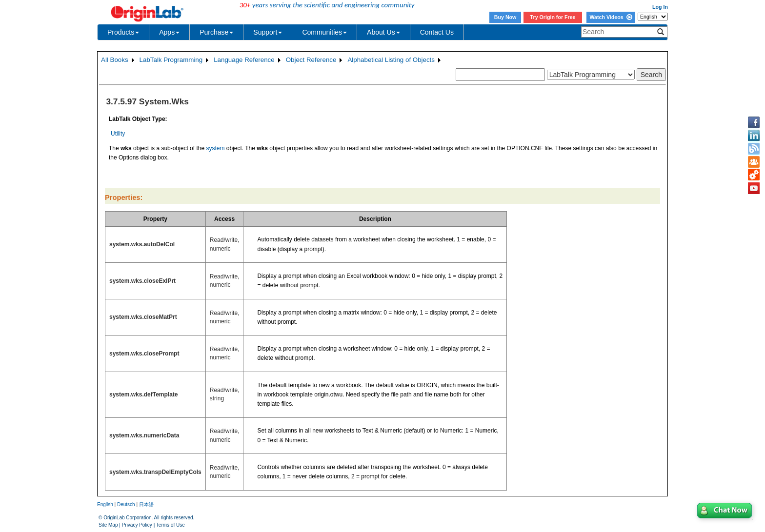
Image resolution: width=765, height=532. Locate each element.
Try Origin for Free (553, 17)
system (215, 148)
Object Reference (311, 60)
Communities (324, 32)
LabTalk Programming (171, 60)
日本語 (146, 504)
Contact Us (437, 32)
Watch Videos (611, 17)
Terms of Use (171, 525)
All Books (115, 60)
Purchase (216, 32)
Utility (118, 134)
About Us (383, 32)
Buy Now (505, 17)
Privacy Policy (137, 525)
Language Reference (244, 60)
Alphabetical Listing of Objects (391, 60)
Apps (169, 32)
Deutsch (126, 504)
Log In (660, 7)
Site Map (108, 525)
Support (268, 32)
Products (123, 32)
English (105, 504)
